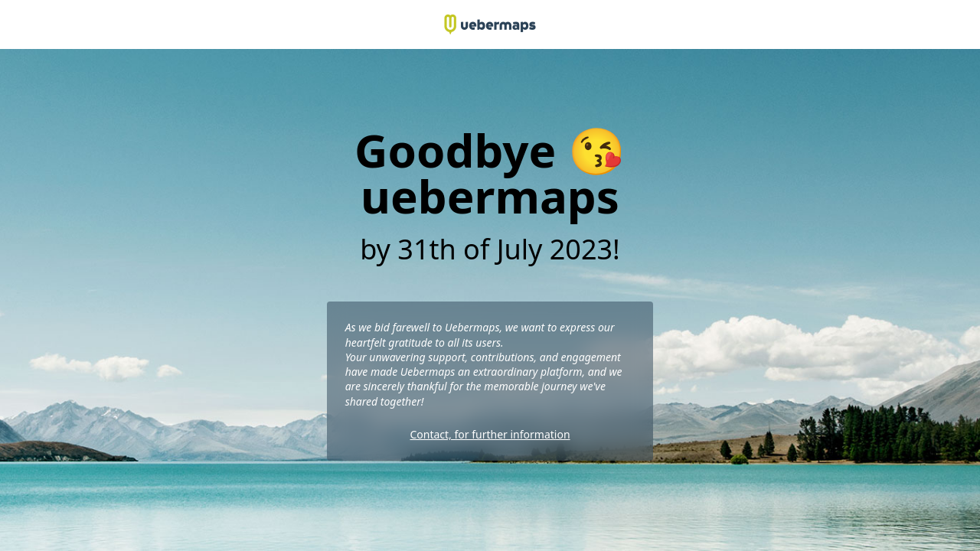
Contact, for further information (490, 434)
